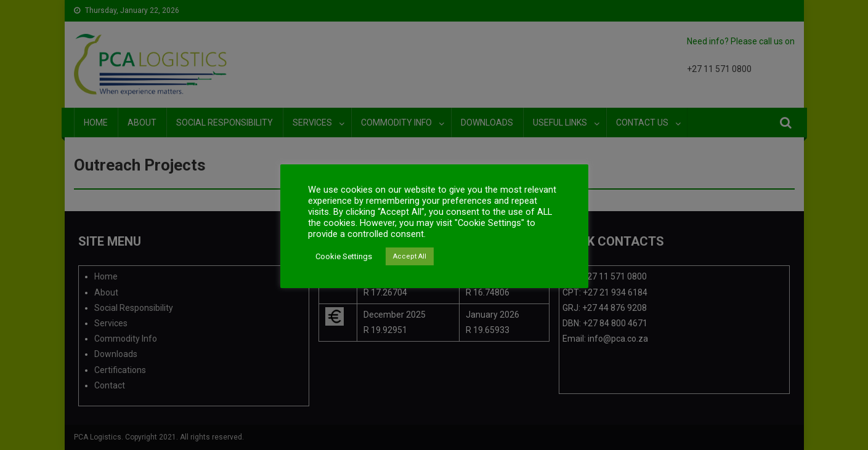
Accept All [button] (410, 256)
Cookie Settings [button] (344, 256)
